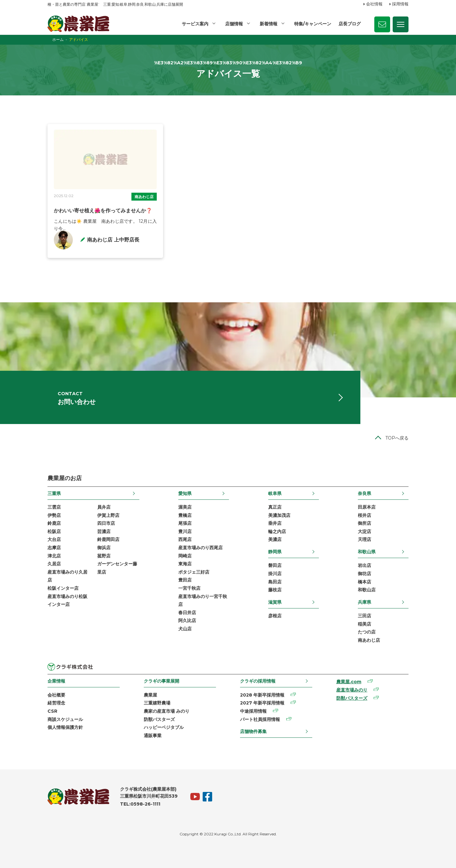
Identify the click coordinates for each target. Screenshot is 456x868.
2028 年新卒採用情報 (262, 695)
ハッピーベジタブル (164, 727)
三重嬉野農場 (157, 703)
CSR (52, 711)
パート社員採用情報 (260, 719)
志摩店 (54, 548)
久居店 (54, 564)
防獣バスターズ (159, 719)
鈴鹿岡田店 (108, 539)
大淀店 (364, 531)
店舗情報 (234, 24)
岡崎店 (185, 556)
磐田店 (275, 565)
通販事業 (153, 735)
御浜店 (104, 548)
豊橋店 (185, 515)
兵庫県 (364, 602)
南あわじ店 (144, 197)
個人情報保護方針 (65, 727)
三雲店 (54, 507)
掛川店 (275, 574)
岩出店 (364, 565)
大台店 (54, 539)
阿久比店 (187, 620)
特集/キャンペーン (313, 24)
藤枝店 (275, 590)
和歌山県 (367, 552)
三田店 (364, 616)
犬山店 (185, 629)
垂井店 (275, 523)
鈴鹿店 (54, 523)
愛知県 (185, 493)
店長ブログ (350, 24)
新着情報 (269, 24)
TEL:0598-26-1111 (140, 804)
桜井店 (364, 515)
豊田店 (185, 580)
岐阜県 (275, 493)
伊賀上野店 (108, 515)
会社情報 (374, 4)
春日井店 (187, 612)
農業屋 (150, 695)
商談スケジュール (65, 719)
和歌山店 (367, 590)
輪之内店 (277, 531)
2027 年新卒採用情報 (262, 703)
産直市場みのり (352, 690)
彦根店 (275, 616)
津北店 (54, 556)
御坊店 (364, 574)
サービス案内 (195, 24)
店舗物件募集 (253, 731)
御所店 (364, 523)
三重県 (54, 493)
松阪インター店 (63, 588)
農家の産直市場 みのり (167, 711)
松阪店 (54, 531)
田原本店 (367, 507)
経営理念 (56, 703)
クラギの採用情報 (258, 681)
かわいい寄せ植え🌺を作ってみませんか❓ (103, 211)
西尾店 (185, 539)
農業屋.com (349, 682)
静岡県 (275, 552)
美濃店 (275, 539)
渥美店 (185, 507)
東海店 (185, 564)
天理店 (364, 539)
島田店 (275, 582)
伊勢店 (54, 515)
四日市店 (106, 523)
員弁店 (104, 507)
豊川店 (185, 531)
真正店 (275, 507)
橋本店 (364, 582)
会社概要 (56, 695)
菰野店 (104, 556)
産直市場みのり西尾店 (200, 548)
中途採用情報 (253, 711)
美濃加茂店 (279, 515)
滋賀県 (275, 602)
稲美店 (364, 624)
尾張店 (185, 523)
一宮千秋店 (189, 588)
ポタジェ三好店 (194, 572)
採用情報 (400, 4)
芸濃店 (104, 531)
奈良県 (364, 493)
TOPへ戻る (397, 438)
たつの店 (367, 632)
